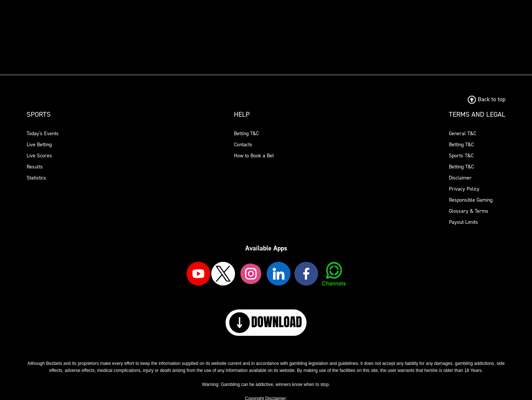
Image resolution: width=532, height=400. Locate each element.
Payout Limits (463, 222)
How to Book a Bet (254, 156)
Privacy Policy (464, 189)
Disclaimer (460, 178)
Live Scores (39, 156)
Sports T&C (461, 156)
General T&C (463, 134)
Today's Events (43, 134)
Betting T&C (246, 134)
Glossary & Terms (469, 211)
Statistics (36, 178)
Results (35, 167)
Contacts (243, 145)
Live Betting (39, 145)
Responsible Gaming (471, 200)
